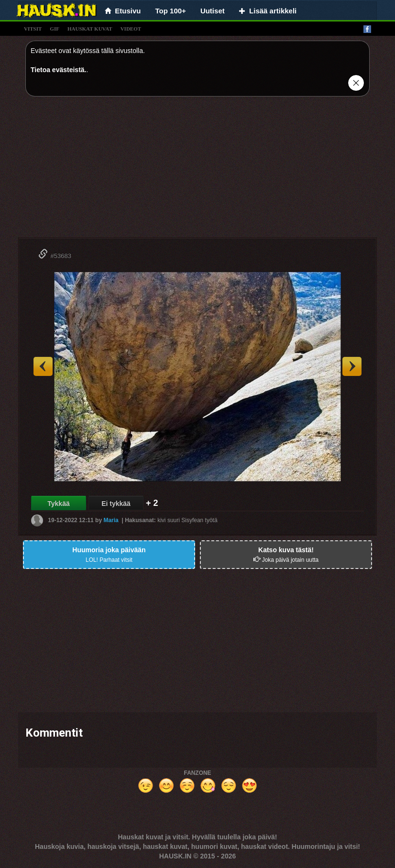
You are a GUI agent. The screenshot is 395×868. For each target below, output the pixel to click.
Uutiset (213, 11)
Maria (111, 520)
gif (55, 29)
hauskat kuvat (90, 29)
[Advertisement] (197, 171)
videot (131, 29)
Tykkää (58, 504)
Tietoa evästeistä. (58, 70)
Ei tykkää (116, 504)
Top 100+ (171, 11)
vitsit (33, 29)
